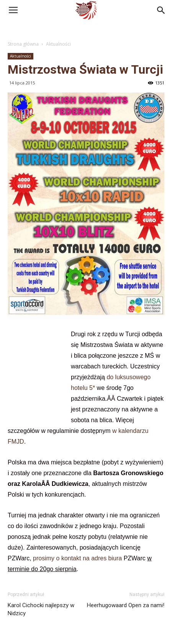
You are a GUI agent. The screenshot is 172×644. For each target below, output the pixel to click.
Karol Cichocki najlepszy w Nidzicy (41, 609)
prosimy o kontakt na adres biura (77, 558)
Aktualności (58, 44)
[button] (161, 10)
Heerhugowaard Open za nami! (126, 605)
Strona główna (23, 44)
